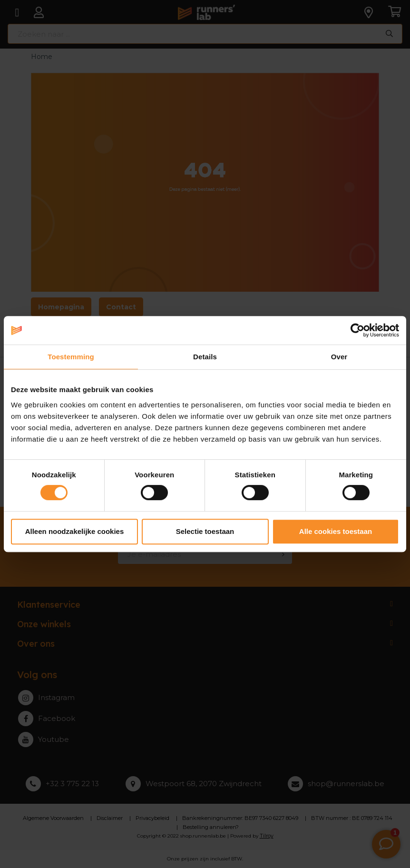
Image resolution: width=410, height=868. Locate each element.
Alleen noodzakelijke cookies (75, 531)
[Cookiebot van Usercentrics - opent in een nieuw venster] (357, 330)
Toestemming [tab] (71, 357)
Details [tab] (205, 357)
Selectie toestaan (205, 531)
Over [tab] (339, 357)
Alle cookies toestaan (336, 531)
